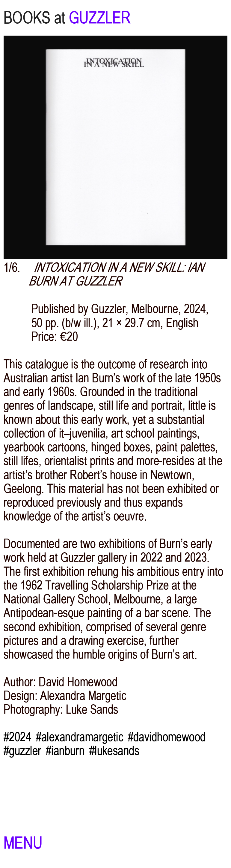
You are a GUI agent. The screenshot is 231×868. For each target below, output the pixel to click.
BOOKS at (34, 18)
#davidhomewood (167, 737)
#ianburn (65, 751)
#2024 (17, 737)
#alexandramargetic (80, 737)
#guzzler (22, 751)
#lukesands (114, 751)
